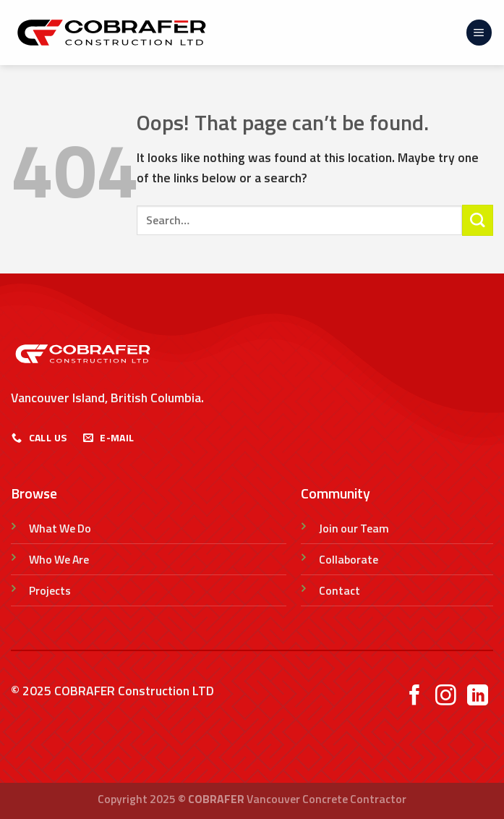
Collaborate (349, 559)
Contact (339, 590)
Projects (50, 590)
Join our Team (354, 528)
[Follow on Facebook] (415, 697)
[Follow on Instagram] (446, 697)
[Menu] (479, 33)
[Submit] (478, 220)
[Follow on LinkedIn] (478, 697)
